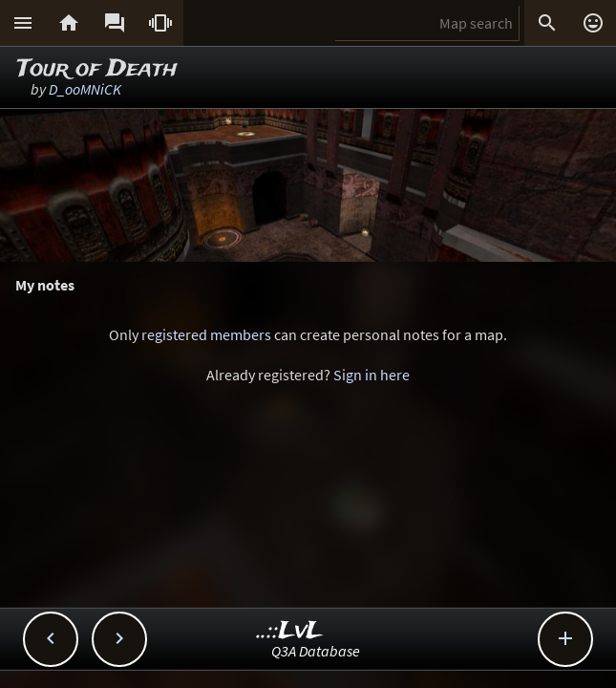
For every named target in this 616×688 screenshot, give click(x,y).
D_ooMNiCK (85, 89)
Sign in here (372, 375)
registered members (206, 334)
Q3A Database (316, 651)
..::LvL (290, 631)
